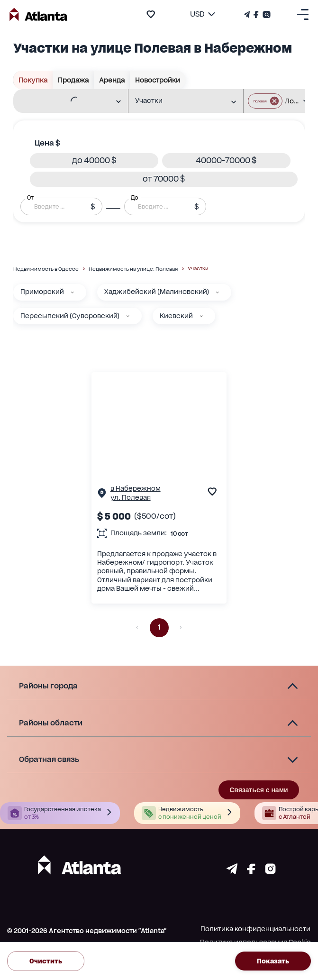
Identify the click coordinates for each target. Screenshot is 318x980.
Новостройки (158, 80)
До (135, 197)
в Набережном (136, 488)
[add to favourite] (151, 14)
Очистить (46, 961)
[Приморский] (73, 293)
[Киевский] (201, 316)
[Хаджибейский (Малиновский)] (218, 293)
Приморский (42, 292)
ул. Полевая (131, 497)
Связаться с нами (259, 790)
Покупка (33, 80)
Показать (273, 961)
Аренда (112, 80)
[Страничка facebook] (251, 872)
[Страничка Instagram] (266, 14)
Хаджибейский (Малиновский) (157, 292)
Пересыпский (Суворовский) (70, 316)
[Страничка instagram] (270, 872)
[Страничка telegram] (232, 872)
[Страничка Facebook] (256, 14)
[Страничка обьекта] (102, 495)
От (30, 197)
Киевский (176, 316)
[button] (94, 161)
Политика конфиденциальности (255, 929)
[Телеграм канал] (248, 14)
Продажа (73, 80)
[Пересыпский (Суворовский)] (128, 316)
